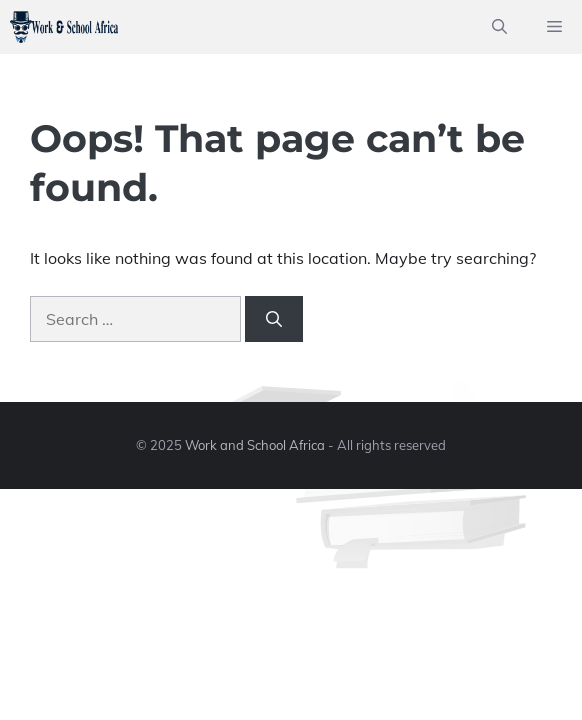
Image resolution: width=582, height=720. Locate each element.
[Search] (274, 319)
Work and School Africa (255, 445)
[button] (499, 27)
